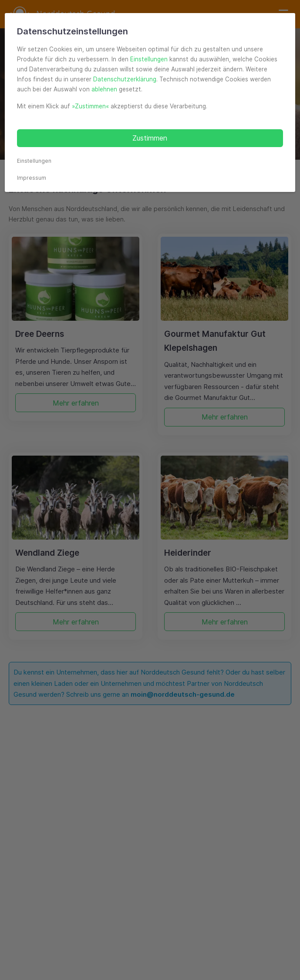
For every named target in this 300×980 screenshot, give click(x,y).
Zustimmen (150, 138)
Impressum (32, 178)
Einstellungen (149, 59)
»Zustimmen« (90, 106)
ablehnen (104, 89)
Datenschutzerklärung (125, 79)
